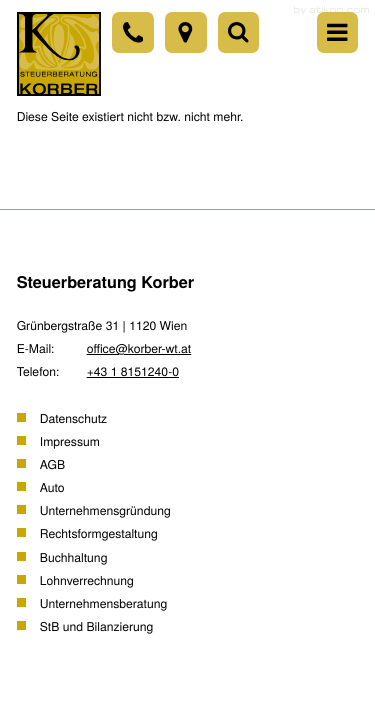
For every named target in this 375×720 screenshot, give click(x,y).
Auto (52, 487)
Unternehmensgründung (105, 510)
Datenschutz (73, 418)
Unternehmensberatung (103, 603)
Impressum (70, 441)
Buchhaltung (74, 557)
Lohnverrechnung (87, 580)
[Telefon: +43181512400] (132, 32)
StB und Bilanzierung (97, 626)
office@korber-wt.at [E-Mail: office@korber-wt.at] (139, 348)
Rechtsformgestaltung (99, 533)
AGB (52, 464)
